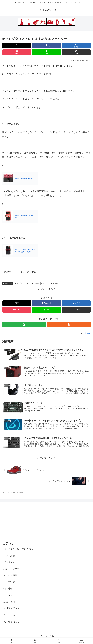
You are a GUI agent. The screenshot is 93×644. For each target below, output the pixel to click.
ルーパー (45, 283)
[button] (76, 52)
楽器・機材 (7, 283)
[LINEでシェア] (46, 52)
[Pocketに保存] (17, 52)
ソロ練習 (55, 283)
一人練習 (35, 283)
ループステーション (22, 283)
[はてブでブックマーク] (76, 45)
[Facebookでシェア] (46, 45)
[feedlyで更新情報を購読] (24, 324)
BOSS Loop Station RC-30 (24, 178)
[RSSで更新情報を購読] (69, 324)
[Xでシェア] (17, 45)
